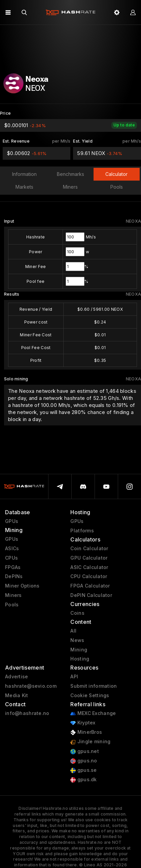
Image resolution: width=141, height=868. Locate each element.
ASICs (12, 549)
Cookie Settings (90, 695)
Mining (79, 650)
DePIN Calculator (91, 595)
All (73, 631)
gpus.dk (83, 780)
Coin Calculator (89, 549)
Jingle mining (90, 742)
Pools (12, 605)
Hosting (80, 659)
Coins (77, 613)
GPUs (12, 521)
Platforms (82, 531)
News (77, 640)
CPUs (11, 558)
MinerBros (86, 732)
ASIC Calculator (89, 567)
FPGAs (13, 567)
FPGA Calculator (90, 586)
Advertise (17, 677)
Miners (13, 595)
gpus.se (83, 770)
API (74, 677)
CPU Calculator (89, 576)
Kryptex (83, 723)
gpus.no (84, 761)
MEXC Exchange (93, 713)
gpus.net (85, 751)
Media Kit (17, 695)
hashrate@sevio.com (31, 686)
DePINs (14, 576)
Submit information (94, 686)
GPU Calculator (89, 558)
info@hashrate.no (27, 713)
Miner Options (22, 586)
